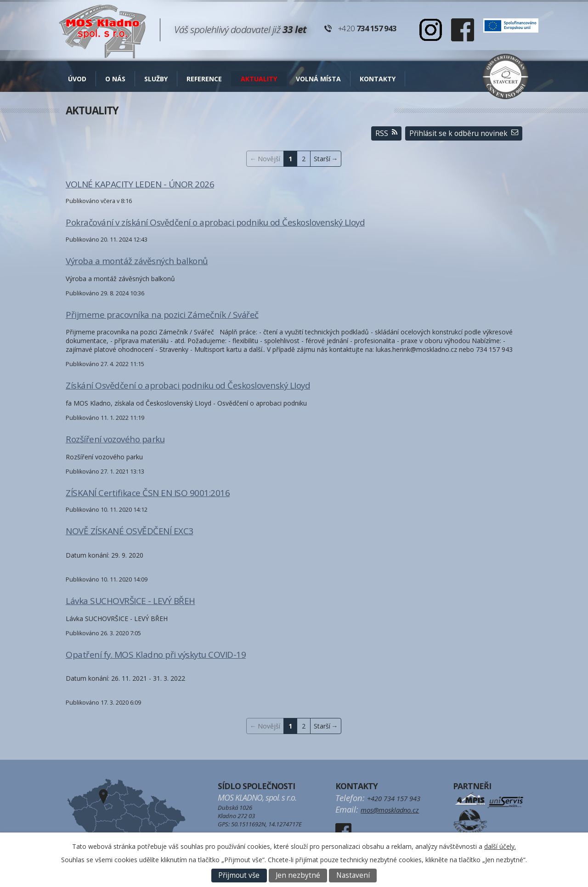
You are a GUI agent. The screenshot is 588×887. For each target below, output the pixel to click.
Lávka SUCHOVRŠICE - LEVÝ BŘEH (130, 601)
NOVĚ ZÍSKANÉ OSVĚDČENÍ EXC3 (130, 531)
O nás (115, 79)
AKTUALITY (259, 79)
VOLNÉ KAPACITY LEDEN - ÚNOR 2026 (140, 184)
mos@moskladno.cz (390, 810)
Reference (204, 79)
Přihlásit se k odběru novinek (464, 133)
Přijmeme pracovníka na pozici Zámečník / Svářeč (162, 315)
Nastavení (353, 875)
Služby (156, 79)
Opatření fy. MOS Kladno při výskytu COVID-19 (156, 655)
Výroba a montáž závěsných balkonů (137, 261)
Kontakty (378, 79)
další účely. (500, 846)
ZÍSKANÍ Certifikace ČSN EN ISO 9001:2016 (148, 493)
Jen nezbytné (298, 875)
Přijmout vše (239, 875)
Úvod (77, 79)
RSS (386, 133)
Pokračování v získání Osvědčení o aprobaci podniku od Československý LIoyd (215, 222)
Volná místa (318, 79)
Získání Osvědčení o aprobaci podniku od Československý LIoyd (188, 385)
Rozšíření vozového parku (115, 439)
